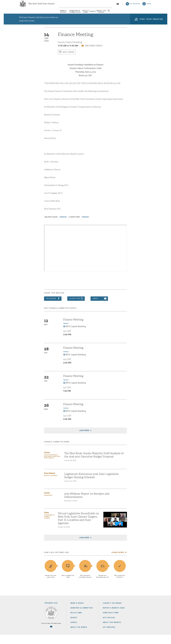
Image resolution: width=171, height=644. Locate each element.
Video (46, 522)
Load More (84, 440)
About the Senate (79, 636)
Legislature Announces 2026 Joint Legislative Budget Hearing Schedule (91, 485)
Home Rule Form (111, 622)
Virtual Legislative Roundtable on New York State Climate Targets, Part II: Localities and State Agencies (78, 527)
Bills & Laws (85, 14)
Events (106, 14)
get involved (135, 5)
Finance (63, 226)
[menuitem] (25, 14)
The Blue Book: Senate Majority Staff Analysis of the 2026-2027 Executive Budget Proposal (94, 464)
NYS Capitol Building (76, 336)
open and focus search (149, 14)
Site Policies (109, 627)
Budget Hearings (51, 485)
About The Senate (131, 14)
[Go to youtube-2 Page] (51, 636)
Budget (74, 627)
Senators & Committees (55, 14)
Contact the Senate (112, 612)
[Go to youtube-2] (118, 6)
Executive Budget (51, 464)
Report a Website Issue (114, 617)
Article (47, 462)
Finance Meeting (73, 329)
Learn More (118, 562)
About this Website (112, 632)
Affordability (49, 524)
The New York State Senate (41, 5)
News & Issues (25, 14)
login (149, 5)
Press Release (50, 482)
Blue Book (48, 466)
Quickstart (48, 505)
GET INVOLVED (109, 636)
